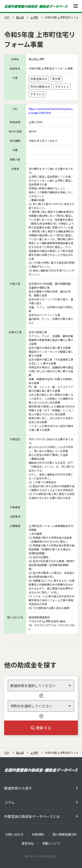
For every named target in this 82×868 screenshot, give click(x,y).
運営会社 (28, 843)
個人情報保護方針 (65, 834)
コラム (9, 802)
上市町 (34, 17)
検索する (41, 728)
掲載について (51, 843)
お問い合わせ (14, 834)
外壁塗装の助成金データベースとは (32, 816)
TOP (7, 17)
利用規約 (38, 834)
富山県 (20, 17)
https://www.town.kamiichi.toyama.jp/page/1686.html (51, 111)
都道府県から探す (18, 788)
